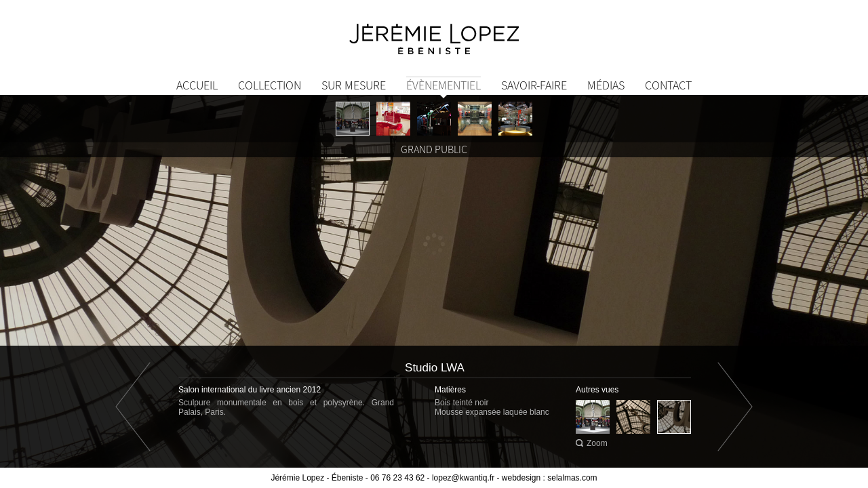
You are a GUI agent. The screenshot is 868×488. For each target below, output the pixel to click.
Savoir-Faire (534, 85)
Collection (270, 85)
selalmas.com (572, 478)
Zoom (597, 443)
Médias (606, 85)
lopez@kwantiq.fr (463, 478)
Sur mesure (354, 85)
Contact (668, 85)
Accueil (197, 85)
